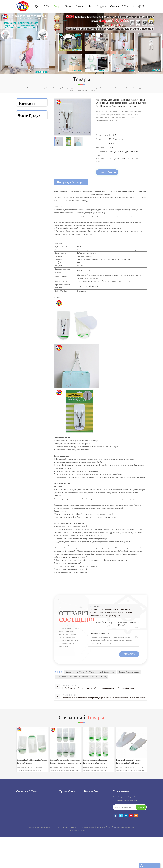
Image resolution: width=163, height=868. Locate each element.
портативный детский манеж (94, 837)
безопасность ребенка (29, 115)
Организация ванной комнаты (28, 136)
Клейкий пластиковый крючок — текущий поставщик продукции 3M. (38, 333)
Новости (80, 6)
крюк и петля (25, 156)
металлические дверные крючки (30, 122)
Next (146, 754)
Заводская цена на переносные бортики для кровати (38, 190)
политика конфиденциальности (71, 822)
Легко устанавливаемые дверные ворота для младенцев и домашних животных (38, 252)
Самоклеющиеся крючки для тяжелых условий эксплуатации (90, 672)
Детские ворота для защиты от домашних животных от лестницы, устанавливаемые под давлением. (38, 313)
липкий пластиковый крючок (94, 828)
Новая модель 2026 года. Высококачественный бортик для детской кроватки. (38, 231)
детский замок (89, 845)
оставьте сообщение (150, 866)
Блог (91, 6)
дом (61, 800)
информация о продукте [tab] (71, 183)
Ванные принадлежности (129, 672)
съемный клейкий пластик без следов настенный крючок (32, 764)
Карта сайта (101, 858)
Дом (37, 6)
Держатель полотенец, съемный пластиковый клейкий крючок (128, 764)
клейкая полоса (26, 151)
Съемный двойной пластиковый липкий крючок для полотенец (82, 677)
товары (62, 804)
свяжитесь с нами (120, 6)
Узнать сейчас (105, 173)
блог (61, 813)
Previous (17, 754)
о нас (47, 6)
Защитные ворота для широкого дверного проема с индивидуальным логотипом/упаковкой (38, 293)
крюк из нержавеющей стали (94, 824)
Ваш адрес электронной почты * (129, 624)
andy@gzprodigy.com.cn (32, 815)
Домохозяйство (26, 162)
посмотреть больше (37, 200)
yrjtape (90, 861)
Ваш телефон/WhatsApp (101, 623)
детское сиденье (90, 832)
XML (109, 858)
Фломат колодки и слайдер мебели (27, 144)
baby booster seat (28, 109)
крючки (22, 167)
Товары (58, 6)
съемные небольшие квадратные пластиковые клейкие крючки (95, 764)
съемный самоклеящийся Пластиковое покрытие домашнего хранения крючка (65, 764)
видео (69, 6)
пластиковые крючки (35, 88)
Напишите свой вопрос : (101, 634)
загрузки (102, 6)
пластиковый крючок (91, 808)
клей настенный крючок (93, 819)
